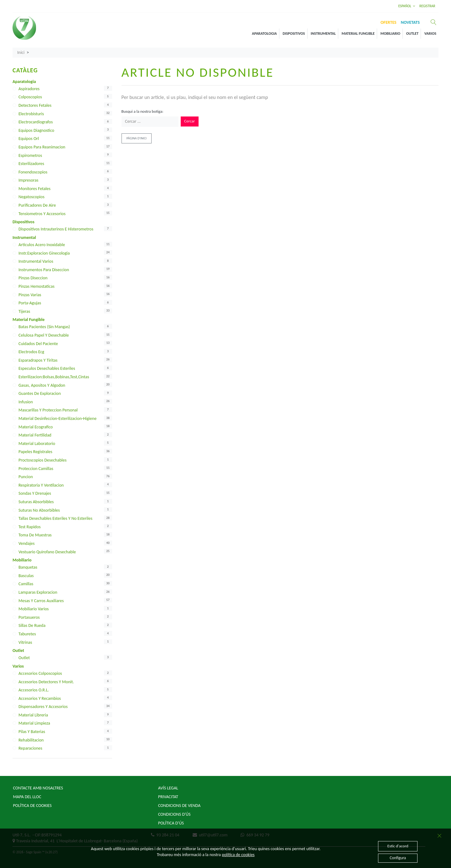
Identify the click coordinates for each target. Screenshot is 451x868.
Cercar (189, 121)
